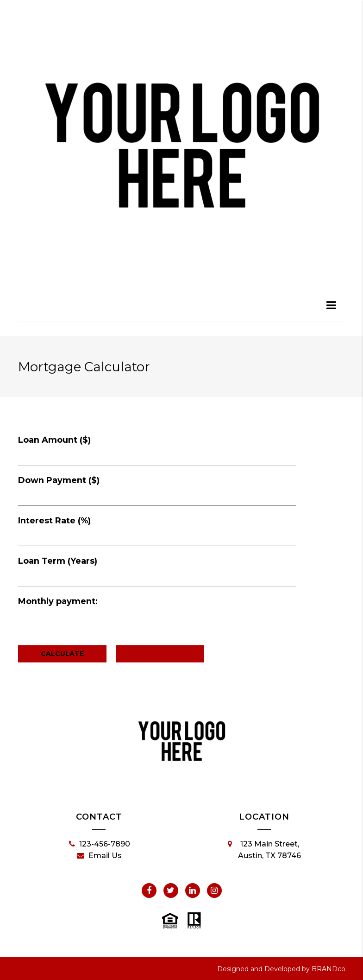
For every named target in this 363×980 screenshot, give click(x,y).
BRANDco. (329, 969)
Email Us (99, 856)
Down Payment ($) (59, 480)
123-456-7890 (100, 844)
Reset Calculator (160, 654)
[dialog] (332, 305)
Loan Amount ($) (54, 440)
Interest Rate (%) (54, 521)
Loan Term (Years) (58, 561)
